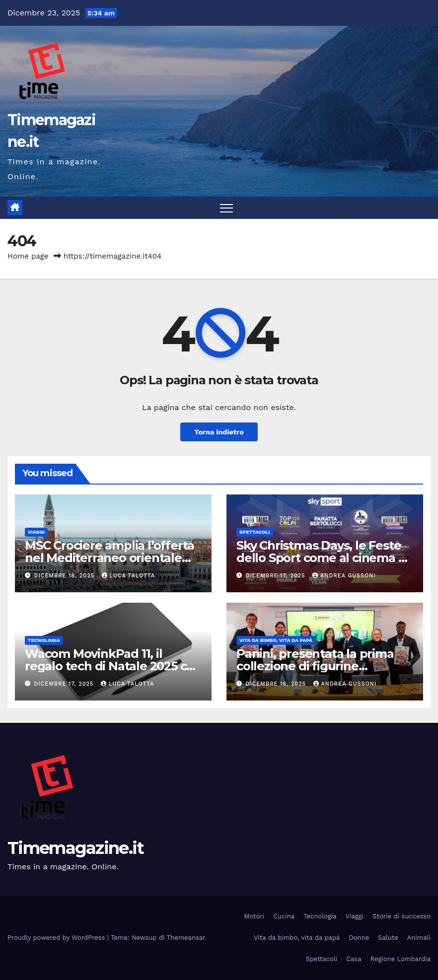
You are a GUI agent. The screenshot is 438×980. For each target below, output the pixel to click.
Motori (254, 916)
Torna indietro (219, 432)
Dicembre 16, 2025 (277, 684)
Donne (359, 938)
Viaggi (36, 532)
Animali (419, 938)
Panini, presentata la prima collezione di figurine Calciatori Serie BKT (315, 666)
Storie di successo (401, 916)
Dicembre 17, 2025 (277, 576)
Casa (354, 959)
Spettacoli (255, 532)
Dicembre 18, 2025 (66, 576)
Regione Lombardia (401, 959)
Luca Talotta (128, 576)
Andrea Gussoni (344, 576)
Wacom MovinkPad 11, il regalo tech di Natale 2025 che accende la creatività (113, 666)
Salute (388, 938)
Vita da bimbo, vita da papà (276, 640)
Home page (28, 256)
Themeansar (186, 938)
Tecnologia (44, 640)
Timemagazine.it (76, 848)
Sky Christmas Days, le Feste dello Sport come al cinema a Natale (321, 558)
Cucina (284, 916)
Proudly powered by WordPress (57, 938)
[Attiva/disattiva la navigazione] (227, 208)
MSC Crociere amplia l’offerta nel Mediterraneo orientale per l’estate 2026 (109, 558)
